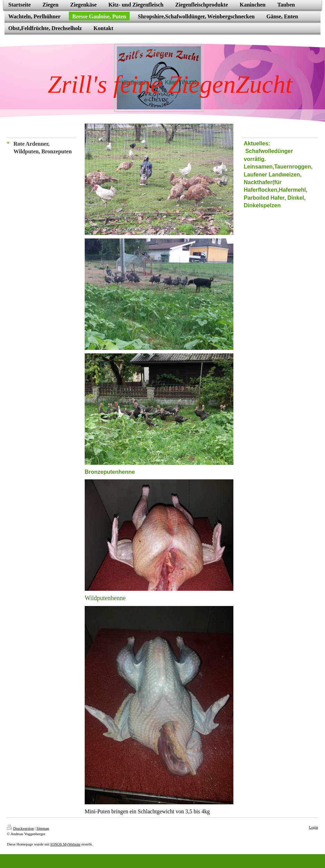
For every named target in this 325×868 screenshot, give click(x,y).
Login (314, 827)
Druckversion (20, 828)
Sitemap (43, 828)
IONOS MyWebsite (66, 844)
